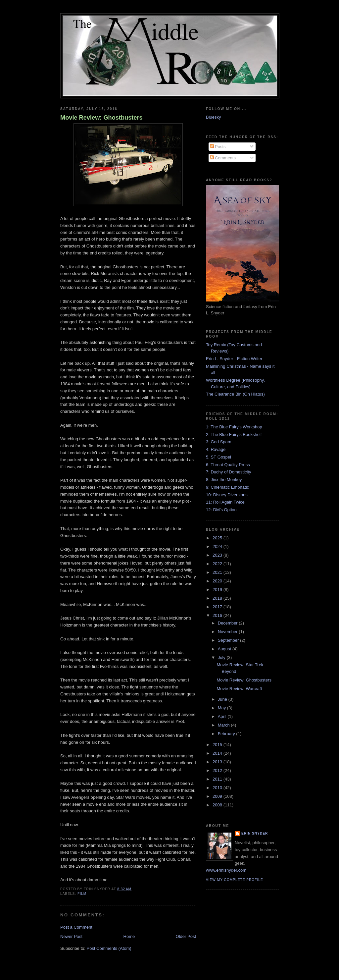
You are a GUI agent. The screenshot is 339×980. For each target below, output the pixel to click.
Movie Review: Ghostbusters (101, 118)
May (222, 708)
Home (129, 936)
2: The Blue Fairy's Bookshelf (234, 435)
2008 (218, 805)
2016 (218, 615)
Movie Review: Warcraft (239, 689)
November (228, 632)
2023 (218, 555)
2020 (218, 581)
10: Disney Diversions (227, 495)
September (229, 640)
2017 (218, 607)
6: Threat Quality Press (228, 465)
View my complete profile (235, 880)
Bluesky (214, 117)
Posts (218, 147)
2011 (218, 779)
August (225, 649)
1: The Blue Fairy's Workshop (234, 427)
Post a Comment (76, 927)
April (223, 716)
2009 (218, 796)
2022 (218, 564)
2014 (218, 753)
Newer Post (71, 936)
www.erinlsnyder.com (226, 870)
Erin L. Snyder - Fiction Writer (234, 359)
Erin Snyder (255, 833)
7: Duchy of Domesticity (229, 472)
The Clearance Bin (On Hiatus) (235, 394)
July (222, 657)
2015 (218, 745)
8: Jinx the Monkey (224, 480)
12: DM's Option (221, 510)
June (223, 699)
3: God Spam (219, 442)
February (227, 734)
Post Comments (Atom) (109, 948)
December (228, 623)
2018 (218, 598)
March (224, 725)
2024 (218, 546)
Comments (223, 158)
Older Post (186, 936)
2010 (218, 788)
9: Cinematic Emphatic (227, 487)
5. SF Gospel (218, 457)
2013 (218, 762)
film (82, 894)
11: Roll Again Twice (225, 502)
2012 (218, 770)
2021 (218, 572)
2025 (218, 538)
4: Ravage (216, 449)
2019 (218, 590)
